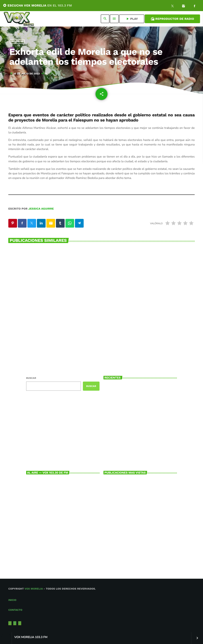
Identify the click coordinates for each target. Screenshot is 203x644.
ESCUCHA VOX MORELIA (37, 5)
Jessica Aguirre (41, 209)
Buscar (31, 378)
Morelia (17, 41)
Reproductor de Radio (172, 19)
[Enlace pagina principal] (19, 19)
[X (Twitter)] (172, 7)
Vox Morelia (34, 589)
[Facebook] (194, 7)
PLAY (132, 19)
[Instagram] (184, 7)
